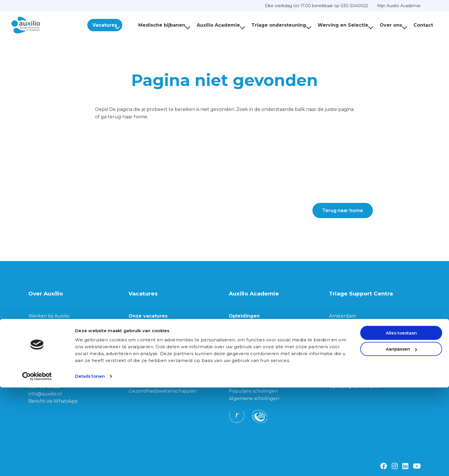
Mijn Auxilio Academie (399, 6)
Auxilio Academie (221, 25)
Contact (423, 25)
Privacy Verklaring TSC (355, 364)
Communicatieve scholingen (261, 384)
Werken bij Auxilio (49, 316)
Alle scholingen (246, 369)
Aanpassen (401, 437)
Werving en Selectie (345, 25)
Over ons (393, 25)
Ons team (40, 338)
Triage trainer (144, 328)
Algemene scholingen (254, 398)
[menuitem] (316, 6)
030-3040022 (44, 386)
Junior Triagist (145, 369)
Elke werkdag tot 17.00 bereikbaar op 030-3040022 (316, 6)
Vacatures (117, 25)
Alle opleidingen (248, 328)
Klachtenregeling (349, 379)
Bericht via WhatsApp (53, 401)
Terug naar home (343, 210)
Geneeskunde (145, 376)
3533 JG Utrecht (47, 379)
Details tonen (90, 465)
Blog (34, 345)
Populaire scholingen (253, 391)
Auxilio (40, 25)
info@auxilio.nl (45, 394)
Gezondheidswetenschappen (163, 391)
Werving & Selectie (50, 323)
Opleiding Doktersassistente (261, 342)
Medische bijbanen (164, 25)
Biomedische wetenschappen (163, 384)
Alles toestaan (401, 421)
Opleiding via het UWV (355, 386)
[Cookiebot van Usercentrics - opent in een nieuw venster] (37, 465)
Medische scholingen (253, 376)
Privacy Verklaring (350, 357)
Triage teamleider (149, 342)
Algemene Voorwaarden (357, 372)
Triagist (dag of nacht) (154, 335)
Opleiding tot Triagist (253, 335)
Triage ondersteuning (281, 25)
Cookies (338, 350)
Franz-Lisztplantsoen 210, (57, 372)
